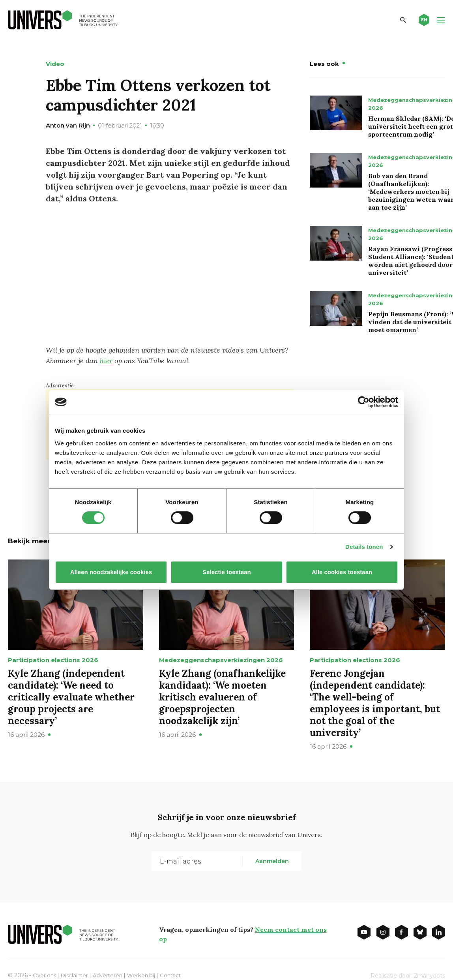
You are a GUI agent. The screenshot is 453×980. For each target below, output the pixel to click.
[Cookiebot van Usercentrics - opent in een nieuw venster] (364, 402)
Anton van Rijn (68, 125)
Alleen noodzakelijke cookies (111, 572)
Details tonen (364, 547)
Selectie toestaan (227, 572)
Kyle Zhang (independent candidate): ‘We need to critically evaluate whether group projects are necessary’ (71, 696)
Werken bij (146, 974)
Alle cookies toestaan (342, 572)
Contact (177, 974)
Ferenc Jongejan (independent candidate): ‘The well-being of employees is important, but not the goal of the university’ (375, 702)
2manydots (430, 975)
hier (106, 361)
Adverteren (111, 974)
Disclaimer (77, 974)
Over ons (45, 974)
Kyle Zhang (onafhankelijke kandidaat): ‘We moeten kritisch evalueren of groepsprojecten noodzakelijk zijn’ (222, 696)
